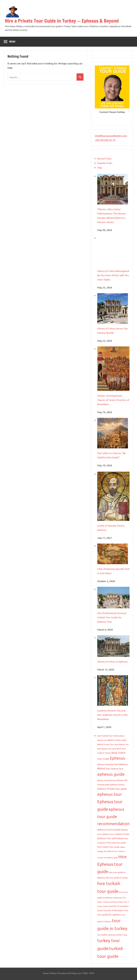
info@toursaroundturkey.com (111, 135)
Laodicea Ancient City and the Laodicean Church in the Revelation (112, 715)
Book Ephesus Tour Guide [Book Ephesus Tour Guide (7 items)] (107, 749)
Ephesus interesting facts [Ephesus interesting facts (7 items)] (107, 780)
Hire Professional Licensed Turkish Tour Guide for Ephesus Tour (112, 617)
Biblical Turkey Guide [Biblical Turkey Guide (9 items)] (117, 740)
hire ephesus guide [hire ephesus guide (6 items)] (111, 858)
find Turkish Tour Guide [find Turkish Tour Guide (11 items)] (108, 847)
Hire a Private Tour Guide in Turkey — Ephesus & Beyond (62, 21)
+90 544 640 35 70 (105, 140)
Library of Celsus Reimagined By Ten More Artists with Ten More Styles (113, 275)
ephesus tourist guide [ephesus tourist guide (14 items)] (109, 829)
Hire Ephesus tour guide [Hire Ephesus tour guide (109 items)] (112, 864)
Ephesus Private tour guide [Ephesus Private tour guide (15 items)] (112, 789)
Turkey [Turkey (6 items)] (125, 935)
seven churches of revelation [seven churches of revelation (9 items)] (116, 906)
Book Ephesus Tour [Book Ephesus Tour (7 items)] (122, 744)
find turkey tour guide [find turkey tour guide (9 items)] (116, 843)
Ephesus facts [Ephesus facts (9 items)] (117, 769)
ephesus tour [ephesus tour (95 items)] (110, 794)
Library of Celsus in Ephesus (112, 661)
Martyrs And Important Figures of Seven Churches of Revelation (113, 400)
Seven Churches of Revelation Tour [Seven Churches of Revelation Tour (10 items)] (113, 910)
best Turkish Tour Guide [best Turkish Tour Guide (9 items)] (108, 736)
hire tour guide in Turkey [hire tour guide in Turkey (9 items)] (117, 878)
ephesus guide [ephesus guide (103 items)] (111, 774)
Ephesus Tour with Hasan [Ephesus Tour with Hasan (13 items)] (110, 838)
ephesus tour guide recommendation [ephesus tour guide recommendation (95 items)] (113, 816)
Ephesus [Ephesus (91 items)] (117, 758)
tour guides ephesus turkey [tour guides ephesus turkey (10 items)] (109, 935)
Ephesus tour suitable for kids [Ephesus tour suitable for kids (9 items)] (116, 834)
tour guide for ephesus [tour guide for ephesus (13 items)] (109, 914)
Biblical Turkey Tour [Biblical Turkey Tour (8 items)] (106, 744)
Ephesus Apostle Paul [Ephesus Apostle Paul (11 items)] (108, 764)
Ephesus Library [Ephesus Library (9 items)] (117, 784)
